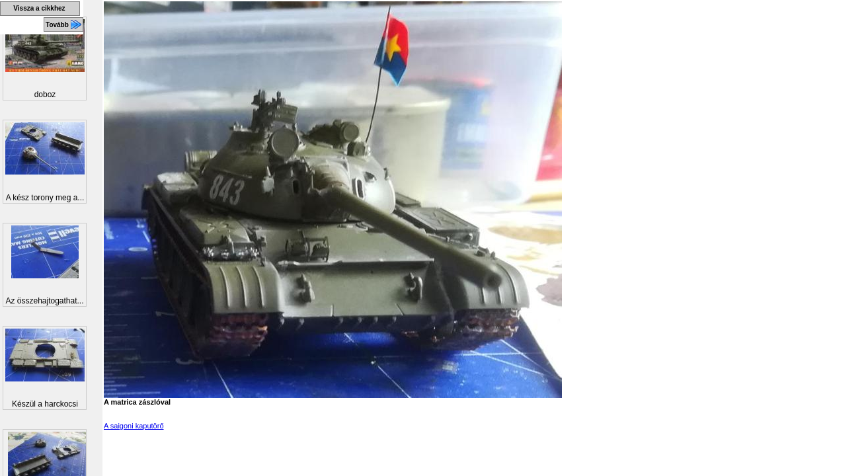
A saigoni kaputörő (134, 426)
